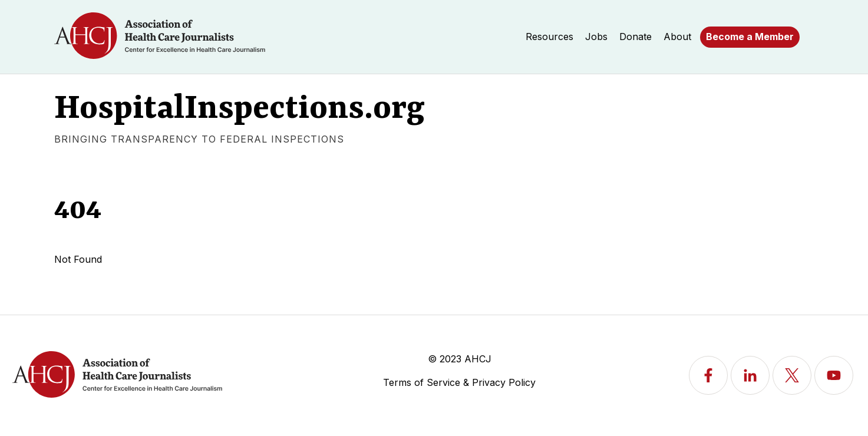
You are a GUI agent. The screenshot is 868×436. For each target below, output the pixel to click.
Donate (636, 37)
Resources (549, 37)
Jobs (596, 37)
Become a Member (750, 37)
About (677, 37)
